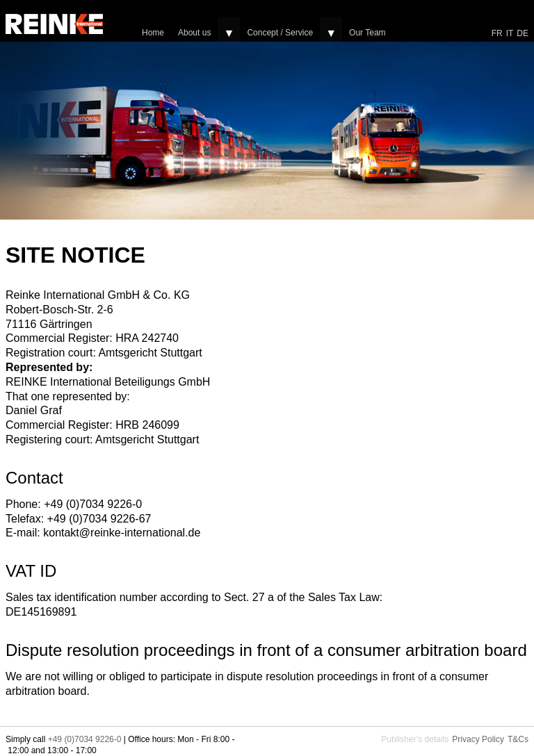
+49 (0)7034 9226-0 (85, 739)
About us (194, 33)
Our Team (367, 33)
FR (497, 33)
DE (523, 33)
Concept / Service (280, 33)
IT (510, 33)
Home (153, 33)
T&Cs (518, 739)
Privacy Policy (478, 739)
